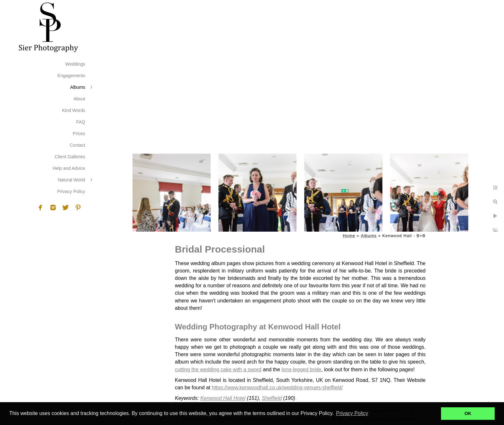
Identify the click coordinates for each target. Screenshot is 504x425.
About (79, 99)
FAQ (81, 122)
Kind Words (74, 110)
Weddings (75, 64)
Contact (77, 145)
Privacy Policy (71, 191)
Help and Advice (69, 168)
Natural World (72, 180)
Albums (78, 87)
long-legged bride (301, 370)
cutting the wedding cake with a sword (218, 370)
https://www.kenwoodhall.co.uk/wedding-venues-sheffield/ (277, 388)
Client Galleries (70, 157)
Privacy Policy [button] (352, 413)
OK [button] (468, 413)
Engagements (71, 76)
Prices (79, 134)
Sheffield (272, 398)
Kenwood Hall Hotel (223, 398)
